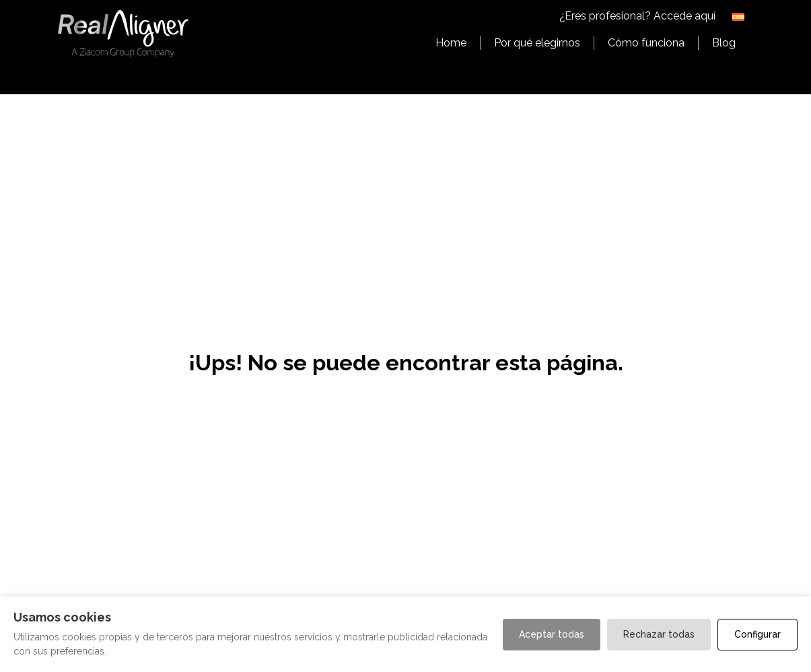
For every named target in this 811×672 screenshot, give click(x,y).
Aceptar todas (552, 634)
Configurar (757, 634)
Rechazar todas (659, 634)
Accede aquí (684, 16)
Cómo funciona (646, 43)
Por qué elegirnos (537, 43)
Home (451, 43)
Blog (724, 43)
